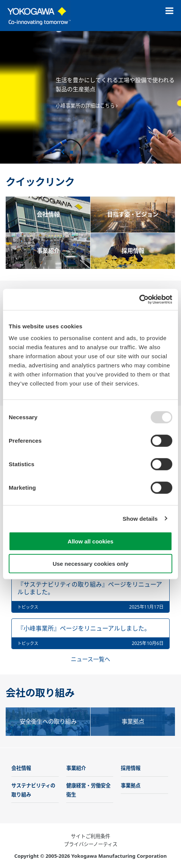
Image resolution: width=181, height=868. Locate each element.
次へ (119, 152)
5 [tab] (102, 152)
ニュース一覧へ (90, 659)
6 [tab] (109, 152)
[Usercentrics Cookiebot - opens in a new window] (139, 300)
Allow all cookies (91, 541)
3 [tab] (87, 152)
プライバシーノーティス (91, 844)
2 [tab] (79, 152)
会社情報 (21, 768)
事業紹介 (76, 768)
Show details (140, 518)
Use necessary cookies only (90, 563)
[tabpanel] (90, 97)
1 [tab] (72, 152)
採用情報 (131, 768)
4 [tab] (94, 152)
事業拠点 (131, 785)
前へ (62, 152)
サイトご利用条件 (90, 836)
